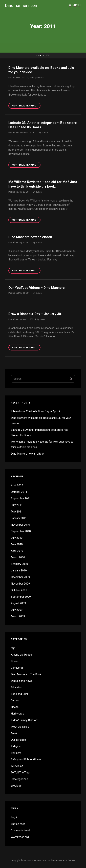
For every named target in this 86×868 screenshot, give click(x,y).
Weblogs (16, 786)
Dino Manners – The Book (26, 674)
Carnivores (17, 668)
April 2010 (17, 551)
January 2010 (19, 571)
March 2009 (18, 616)
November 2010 (20, 525)
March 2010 (18, 557)
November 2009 (20, 584)
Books (15, 661)
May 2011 (17, 512)
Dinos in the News (22, 681)
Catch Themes (68, 860)
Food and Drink (20, 694)
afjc (13, 648)
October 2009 (19, 590)
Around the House (21, 655)
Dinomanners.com (22, 6)
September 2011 (21, 498)
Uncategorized (19, 779)
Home (38, 55)
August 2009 (18, 603)
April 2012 (17, 485)
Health (15, 707)
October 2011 (19, 492)
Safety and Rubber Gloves (26, 759)
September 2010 (21, 531)
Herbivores (17, 714)
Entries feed (18, 824)
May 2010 (17, 544)
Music (15, 733)
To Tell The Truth (20, 773)
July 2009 (17, 610)
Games (15, 700)
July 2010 (17, 538)
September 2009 (21, 597)
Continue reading (26, 106)
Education (17, 687)
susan (42, 78)
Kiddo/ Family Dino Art (24, 720)
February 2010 (19, 564)
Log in (15, 817)
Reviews (16, 753)
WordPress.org (20, 837)
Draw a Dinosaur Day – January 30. (35, 314)
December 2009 (20, 577)
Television (17, 766)
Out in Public (18, 740)
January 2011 (19, 518)
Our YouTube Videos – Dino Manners (37, 288)
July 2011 (17, 505)
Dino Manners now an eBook (30, 237)
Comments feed (20, 830)
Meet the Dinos (20, 727)
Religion (16, 746)
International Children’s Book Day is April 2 (36, 411)
